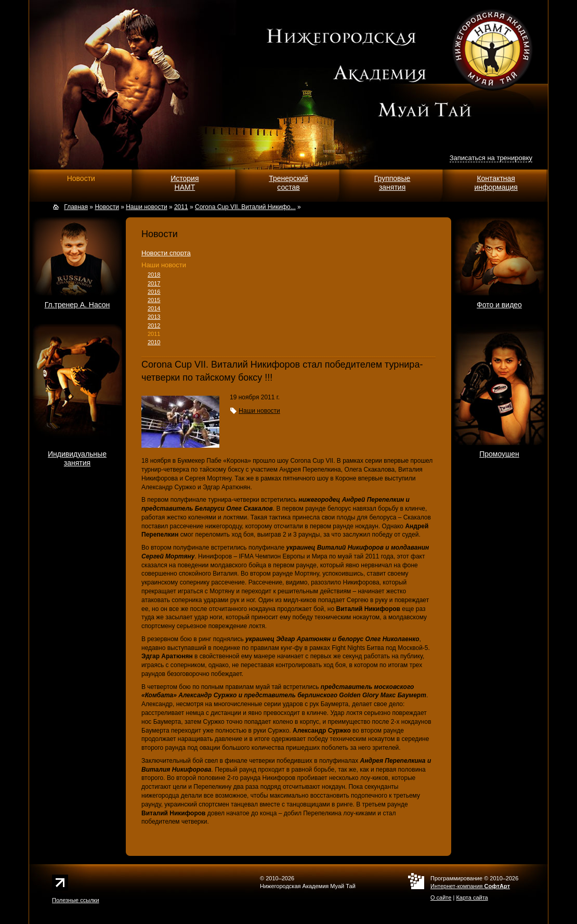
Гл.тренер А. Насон (77, 305)
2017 (154, 283)
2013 (154, 317)
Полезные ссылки (76, 900)
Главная (76, 207)
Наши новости (164, 265)
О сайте (441, 897)
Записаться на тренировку (491, 158)
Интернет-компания (470, 886)
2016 (154, 292)
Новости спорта (166, 253)
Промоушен (499, 454)
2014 (154, 308)
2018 (154, 275)
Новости (81, 178)
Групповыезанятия (392, 183)
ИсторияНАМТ (185, 183)
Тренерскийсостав (288, 183)
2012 (154, 326)
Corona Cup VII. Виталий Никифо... (245, 207)
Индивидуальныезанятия (77, 458)
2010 (154, 342)
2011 (154, 334)
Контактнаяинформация (496, 183)
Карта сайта (472, 897)
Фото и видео (499, 305)
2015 (154, 300)
